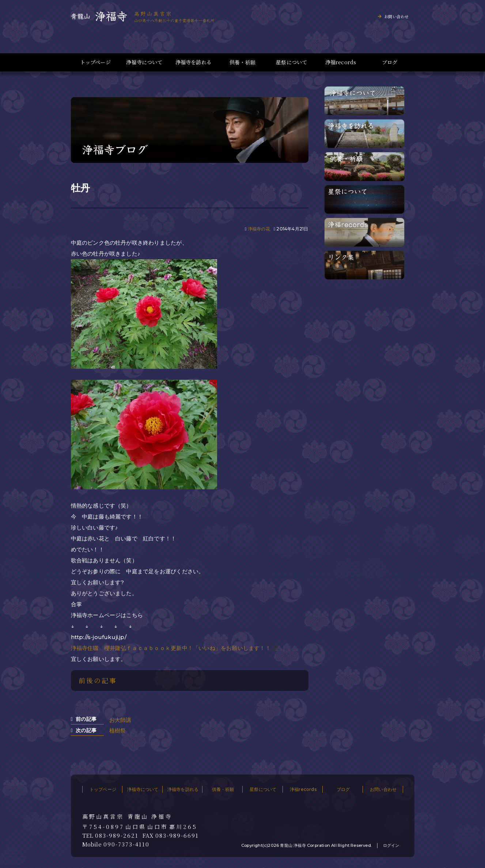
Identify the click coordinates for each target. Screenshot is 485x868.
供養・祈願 (242, 62)
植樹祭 (118, 731)
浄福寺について (144, 62)
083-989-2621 (117, 836)
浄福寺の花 (259, 229)
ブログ (390, 62)
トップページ (95, 62)
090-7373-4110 (126, 844)
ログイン (391, 845)
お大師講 (120, 720)
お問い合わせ (396, 16)
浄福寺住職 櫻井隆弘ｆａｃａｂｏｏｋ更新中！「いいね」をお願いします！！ (171, 648)
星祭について (291, 62)
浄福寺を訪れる (194, 62)
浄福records (341, 62)
